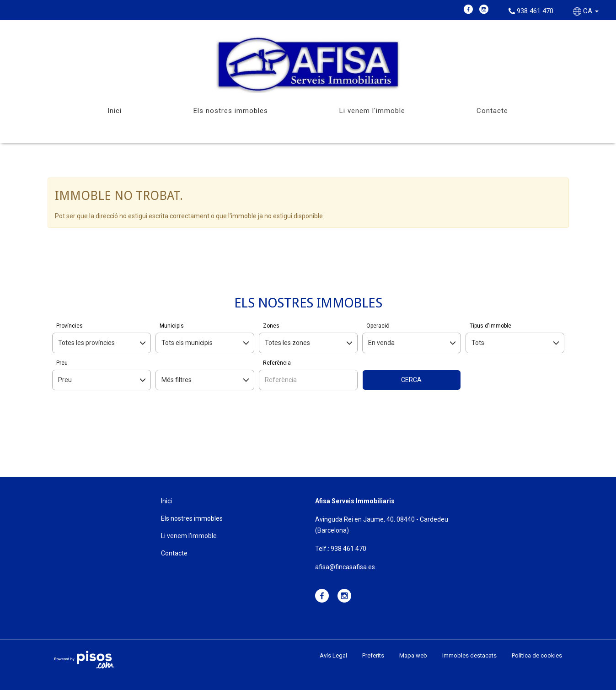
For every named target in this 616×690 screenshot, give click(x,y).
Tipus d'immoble (490, 326)
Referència (277, 363)
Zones (271, 326)
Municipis (172, 326)
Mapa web (413, 655)
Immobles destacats (469, 655)
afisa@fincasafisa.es (345, 567)
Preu (62, 363)
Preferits (373, 655)
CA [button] (587, 11)
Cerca (411, 380)
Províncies (70, 326)
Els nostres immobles (231, 111)
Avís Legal (333, 655)
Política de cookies (537, 655)
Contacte (492, 111)
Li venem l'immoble (372, 111)
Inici (115, 111)
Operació (378, 326)
